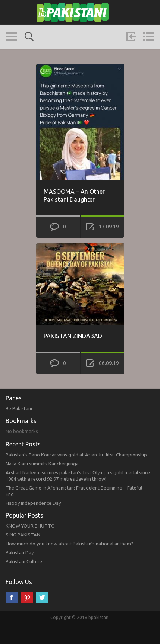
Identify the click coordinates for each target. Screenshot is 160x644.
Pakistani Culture (24, 561)
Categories (11, 36)
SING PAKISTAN (23, 535)
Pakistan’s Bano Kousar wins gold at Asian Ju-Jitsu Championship (76, 455)
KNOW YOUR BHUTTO (30, 526)
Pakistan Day (20, 552)
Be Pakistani (19, 408)
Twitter (42, 597)
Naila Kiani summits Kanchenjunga (42, 464)
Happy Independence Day (33, 503)
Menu (149, 36)
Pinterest (27, 597)
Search (29, 37)
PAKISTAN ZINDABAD (73, 336)
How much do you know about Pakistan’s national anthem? (69, 544)
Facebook (12, 597)
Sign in (131, 36)
